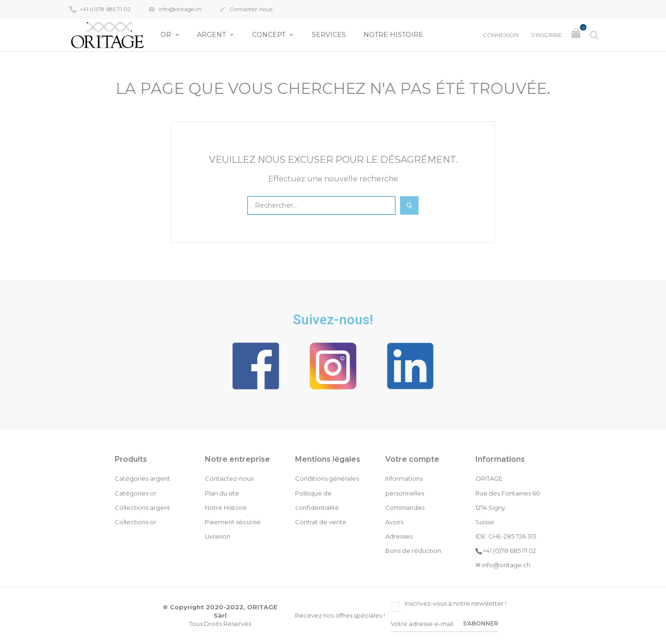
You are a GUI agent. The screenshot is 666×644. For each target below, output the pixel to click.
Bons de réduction (413, 551)
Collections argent (142, 508)
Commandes (405, 508)
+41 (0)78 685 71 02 (100, 9)
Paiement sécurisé (233, 522)
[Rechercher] (321, 205)
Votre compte (412, 459)
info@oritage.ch (175, 10)
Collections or (136, 522)
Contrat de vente (321, 522)
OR (167, 35)
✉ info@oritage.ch (503, 565)
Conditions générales (327, 478)
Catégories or (136, 493)
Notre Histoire (393, 35)
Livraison (218, 536)
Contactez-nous (246, 10)
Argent (212, 35)
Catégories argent (142, 478)
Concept (270, 35)
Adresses (399, 536)
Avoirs (394, 522)
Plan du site (222, 493)
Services (329, 35)
